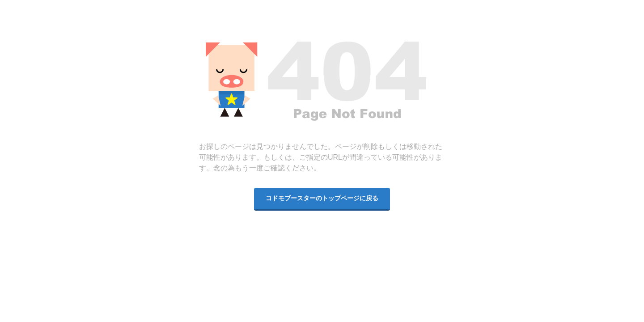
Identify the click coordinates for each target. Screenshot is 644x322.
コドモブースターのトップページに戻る (322, 198)
